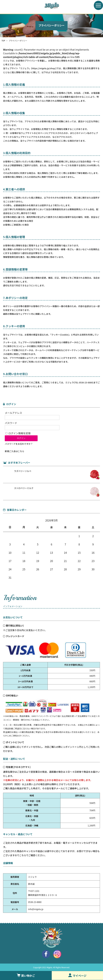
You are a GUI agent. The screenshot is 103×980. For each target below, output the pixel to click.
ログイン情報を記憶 (18, 433)
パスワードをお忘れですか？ (19, 444)
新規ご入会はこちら (14, 451)
